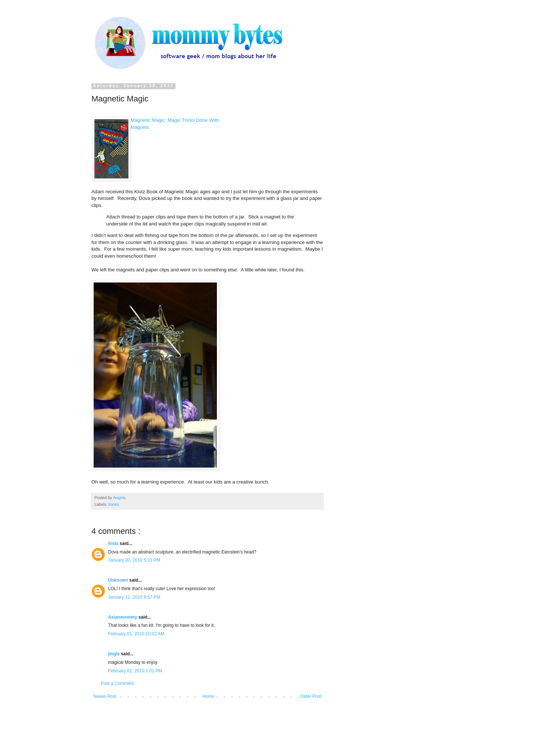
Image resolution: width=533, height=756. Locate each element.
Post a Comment (117, 683)
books (114, 504)
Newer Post (105, 696)
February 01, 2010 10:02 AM (136, 634)
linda (114, 543)
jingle (115, 654)
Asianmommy (123, 617)
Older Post (311, 696)
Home (208, 696)
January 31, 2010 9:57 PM (134, 597)
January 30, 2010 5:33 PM (134, 560)
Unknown (119, 580)
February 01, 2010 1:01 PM (135, 671)
